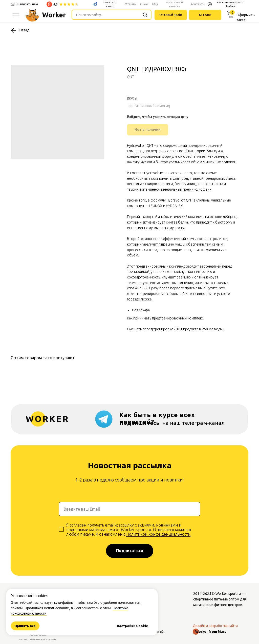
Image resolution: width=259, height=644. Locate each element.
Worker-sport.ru (228, 594)
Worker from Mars (211, 632)
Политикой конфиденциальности (158, 534)
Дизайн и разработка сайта (215, 626)
